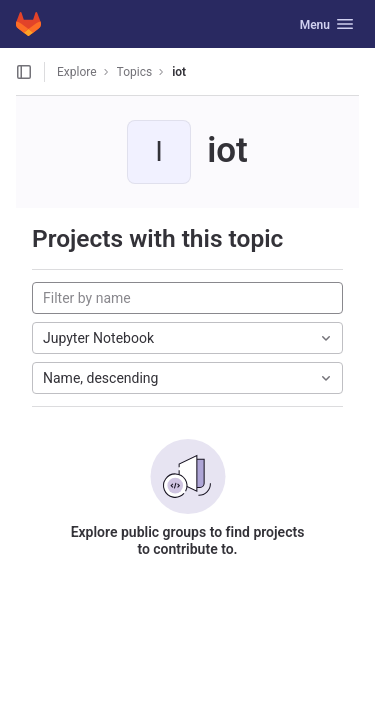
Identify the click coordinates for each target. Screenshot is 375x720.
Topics (135, 72)
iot (179, 72)
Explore (77, 72)
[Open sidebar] (24, 72)
